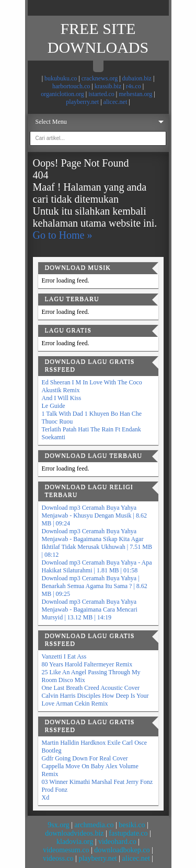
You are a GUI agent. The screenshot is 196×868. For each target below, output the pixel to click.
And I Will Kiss (62, 398)
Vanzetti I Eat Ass (64, 656)
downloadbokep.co (122, 850)
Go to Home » (63, 235)
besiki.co (132, 825)
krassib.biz (108, 86)
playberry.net (82, 102)
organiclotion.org (62, 94)
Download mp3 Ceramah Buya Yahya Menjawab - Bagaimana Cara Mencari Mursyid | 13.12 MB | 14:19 (90, 609)
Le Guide (54, 406)
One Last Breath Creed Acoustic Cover (91, 688)
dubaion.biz (137, 78)
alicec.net (116, 102)
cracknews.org (100, 78)
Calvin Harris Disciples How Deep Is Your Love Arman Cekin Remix (95, 700)
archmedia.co (94, 825)
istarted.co (101, 94)
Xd (46, 797)
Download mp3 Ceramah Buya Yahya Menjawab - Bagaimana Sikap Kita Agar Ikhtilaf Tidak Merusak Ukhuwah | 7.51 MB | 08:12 (97, 543)
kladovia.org (75, 842)
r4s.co (134, 86)
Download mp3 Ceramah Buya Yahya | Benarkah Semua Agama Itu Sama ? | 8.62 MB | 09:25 (95, 586)
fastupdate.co (128, 833)
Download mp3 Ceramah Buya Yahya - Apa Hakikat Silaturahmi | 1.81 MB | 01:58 (97, 566)
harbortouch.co (71, 86)
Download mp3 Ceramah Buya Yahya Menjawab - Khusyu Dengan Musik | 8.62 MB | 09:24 (94, 515)
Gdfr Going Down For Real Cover (85, 758)
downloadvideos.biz (74, 833)
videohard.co (117, 842)
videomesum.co (66, 850)
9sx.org (58, 825)
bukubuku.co (61, 78)
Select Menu (51, 122)
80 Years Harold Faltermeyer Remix (87, 664)
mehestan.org (135, 94)
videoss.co (58, 858)
